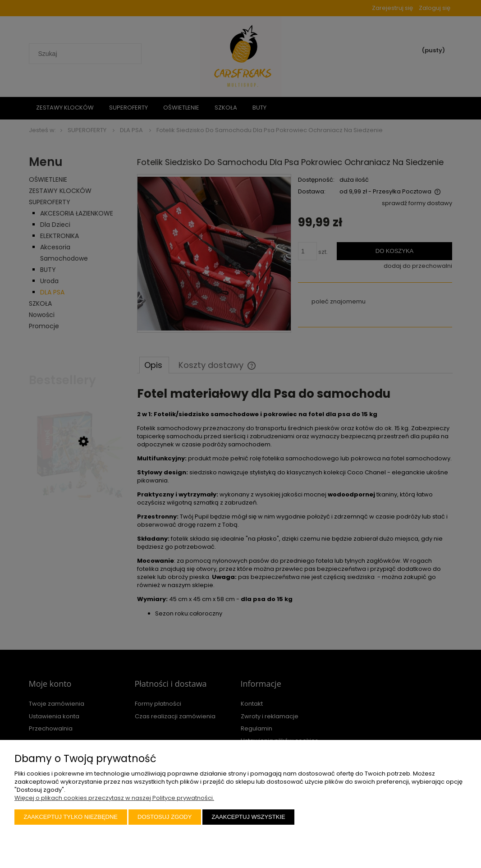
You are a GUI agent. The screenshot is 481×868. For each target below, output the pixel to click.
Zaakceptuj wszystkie (248, 817)
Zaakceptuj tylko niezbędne (71, 817)
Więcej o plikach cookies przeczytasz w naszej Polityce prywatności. (114, 798)
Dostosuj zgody (165, 817)
